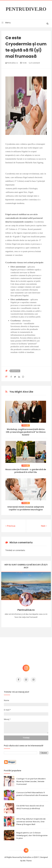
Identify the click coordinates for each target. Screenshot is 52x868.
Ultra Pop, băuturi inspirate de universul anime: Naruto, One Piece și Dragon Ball (31, 822)
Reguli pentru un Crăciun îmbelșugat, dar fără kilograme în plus (32, 835)
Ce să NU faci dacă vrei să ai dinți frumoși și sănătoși (30, 807)
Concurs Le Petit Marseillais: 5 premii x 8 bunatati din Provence (32, 794)
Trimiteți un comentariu (15, 550)
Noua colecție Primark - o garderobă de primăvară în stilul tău (26, 471)
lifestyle (15, 371)
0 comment (34, 63)
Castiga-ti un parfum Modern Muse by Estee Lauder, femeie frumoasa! (31, 781)
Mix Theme (27, 861)
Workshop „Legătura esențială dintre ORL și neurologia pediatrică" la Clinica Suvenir (26, 432)
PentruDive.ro (26, 9)
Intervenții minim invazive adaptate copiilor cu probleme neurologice (26, 508)
